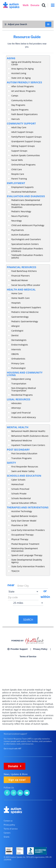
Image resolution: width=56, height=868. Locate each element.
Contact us (8, 821)
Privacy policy (9, 825)
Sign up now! (17, 780)
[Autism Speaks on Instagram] (14, 793)
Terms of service (11, 829)
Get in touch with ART (13, 749)
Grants (7, 837)
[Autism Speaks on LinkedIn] (20, 793)
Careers (7, 833)
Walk (26, 5)
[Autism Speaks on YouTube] (27, 793)
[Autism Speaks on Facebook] (7, 793)
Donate (35, 5)
